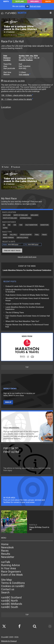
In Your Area (8, 568)
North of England (21, 215)
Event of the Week (12, 575)
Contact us (8, 589)
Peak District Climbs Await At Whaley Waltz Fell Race (27, 295)
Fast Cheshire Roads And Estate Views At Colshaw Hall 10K (28, 317)
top (27, 367)
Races (5, 551)
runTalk (6, 562)
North (6, 2)
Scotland (20, 2)
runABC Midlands (12, 604)
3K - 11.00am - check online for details (16, 99)
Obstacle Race (22, 238)
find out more (35, 6)
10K (15, 225)
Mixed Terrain (8, 238)
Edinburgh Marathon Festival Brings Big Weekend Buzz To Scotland (27, 291)
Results (6, 554)
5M (9, 225)
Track (44, 235)
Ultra (5, 228)
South (48, 2)
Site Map (6, 580)
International (26, 218)
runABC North (9, 601)
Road (5, 235)
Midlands (35, 2)
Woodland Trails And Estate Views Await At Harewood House (27, 299)
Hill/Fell (13, 235)
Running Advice (10, 565)
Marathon (44, 225)
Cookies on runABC (13, 586)
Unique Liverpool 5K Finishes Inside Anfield (23, 304)
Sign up (8, 402)
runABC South (10, 607)
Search (5, 592)
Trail (37, 235)
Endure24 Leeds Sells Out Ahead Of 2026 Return (25, 286)
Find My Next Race (12, 251)
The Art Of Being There (15, 313)
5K (4, 225)
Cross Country (26, 235)
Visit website (24, 75)
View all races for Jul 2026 (14, 81)
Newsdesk (7, 547)
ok (27, 6)
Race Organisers (11, 572)
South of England (10, 218)
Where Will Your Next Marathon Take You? (22, 321)
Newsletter (8, 557)
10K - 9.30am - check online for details (16, 95)
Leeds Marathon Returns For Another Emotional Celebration (25, 308)
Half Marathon (31, 225)
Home (5, 544)
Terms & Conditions (13, 583)
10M (21, 225)
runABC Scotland (11, 597)
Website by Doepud (9, 641)
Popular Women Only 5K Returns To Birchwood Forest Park (27, 326)
